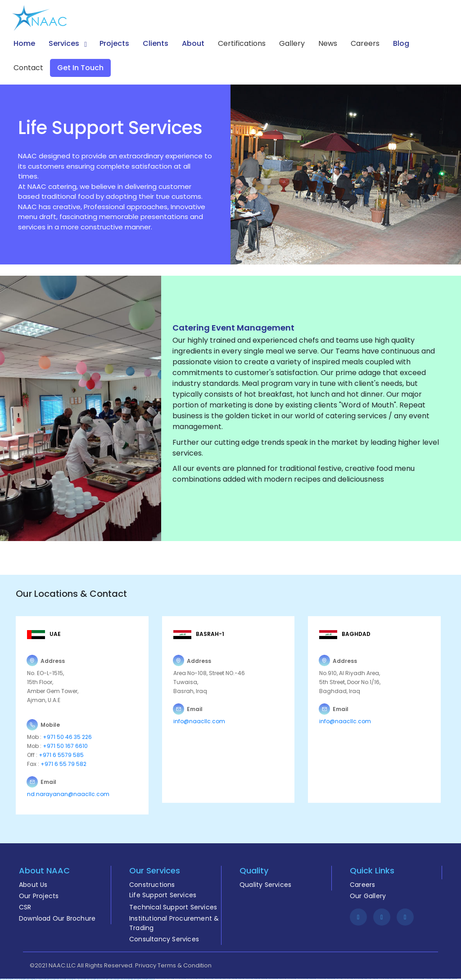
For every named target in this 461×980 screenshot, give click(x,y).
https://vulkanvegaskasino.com (123, 979)
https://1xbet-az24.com (453, 979)
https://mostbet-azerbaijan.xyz (159, 979)
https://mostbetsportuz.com (28, 979)
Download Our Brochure (57, 918)
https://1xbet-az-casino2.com (89, 979)
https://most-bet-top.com (68, 979)
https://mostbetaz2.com (240, 979)
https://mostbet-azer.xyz (281, 979)
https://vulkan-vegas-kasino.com (179, 979)
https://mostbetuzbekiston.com (329, 979)
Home (24, 43)
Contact (28, 68)
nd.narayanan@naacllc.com (68, 794)
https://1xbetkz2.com (51, 979)
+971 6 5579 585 (61, 755)
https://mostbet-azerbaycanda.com (443, 979)
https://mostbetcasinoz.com (247, 979)
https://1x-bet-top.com (426, 979)
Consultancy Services (164, 939)
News (328, 43)
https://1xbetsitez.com (373, 979)
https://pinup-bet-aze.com (150, 979)
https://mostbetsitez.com (255, 979)
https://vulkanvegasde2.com (320, 979)
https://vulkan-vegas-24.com (346, 979)
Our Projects (39, 896)
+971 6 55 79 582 (63, 764)
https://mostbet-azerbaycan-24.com (100, 979)
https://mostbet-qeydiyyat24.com (5, 979)
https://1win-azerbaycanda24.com (417, 979)
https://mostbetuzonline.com (225, 979)
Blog (401, 43)
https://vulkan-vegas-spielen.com (78, 979)
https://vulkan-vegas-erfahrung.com (17, 979)
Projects (114, 43)
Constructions (152, 885)
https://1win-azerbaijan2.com (290, 979)
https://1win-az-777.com (142, 979)
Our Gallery (368, 896)
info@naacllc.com (199, 721)
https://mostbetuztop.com (311, 979)
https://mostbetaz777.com (366, 979)
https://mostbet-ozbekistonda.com (271, 979)
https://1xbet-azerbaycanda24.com (301, 979)
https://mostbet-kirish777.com (133, 979)
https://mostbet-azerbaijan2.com (406, 979)
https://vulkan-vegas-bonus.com (190, 979)
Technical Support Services (173, 907)
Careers (365, 43)
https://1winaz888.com (262, 979)
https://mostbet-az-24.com (169, 979)
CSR (25, 907)
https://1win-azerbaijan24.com (59, 979)
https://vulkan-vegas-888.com (382, 979)
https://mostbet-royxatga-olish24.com (394, 979)
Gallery (292, 43)
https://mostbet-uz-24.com (36, 979)
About (193, 43)
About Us (33, 885)
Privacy (146, 965)
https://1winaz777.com (338, 979)
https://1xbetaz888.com (434, 979)
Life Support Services (163, 895)
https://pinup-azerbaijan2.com (357, 979)
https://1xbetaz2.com (44, 979)
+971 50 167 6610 (65, 746)
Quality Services (265, 885)
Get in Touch (80, 68)
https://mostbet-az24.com (208, 979)
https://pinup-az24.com (200, 979)
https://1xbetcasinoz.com (216, 979)
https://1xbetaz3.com (233, 979)
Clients (156, 43)
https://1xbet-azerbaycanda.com (112, 979)
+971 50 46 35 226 (67, 737)
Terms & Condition (185, 965)
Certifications (242, 43)
